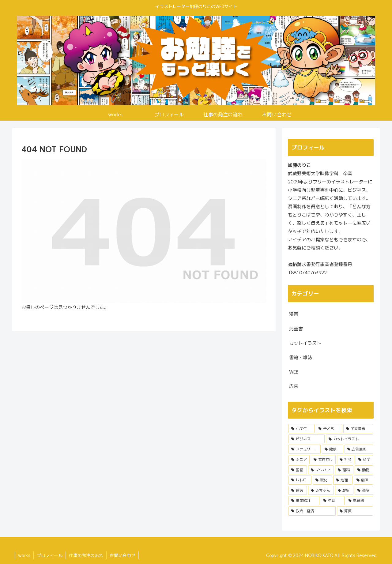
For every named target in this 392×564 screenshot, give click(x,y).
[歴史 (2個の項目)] (344, 491)
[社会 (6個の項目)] (346, 460)
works (24, 555)
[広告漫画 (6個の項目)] (359, 449)
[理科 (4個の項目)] (344, 470)
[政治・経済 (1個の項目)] (312, 511)
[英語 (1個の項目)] (364, 491)
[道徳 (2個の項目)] (298, 491)
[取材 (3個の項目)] (322, 480)
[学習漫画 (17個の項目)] (358, 429)
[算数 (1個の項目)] (355, 511)
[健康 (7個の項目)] (332, 449)
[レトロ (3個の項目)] (300, 480)
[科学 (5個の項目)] (364, 460)
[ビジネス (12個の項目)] (307, 439)
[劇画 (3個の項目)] (363, 480)
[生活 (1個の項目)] (332, 501)
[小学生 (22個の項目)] (302, 429)
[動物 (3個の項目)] (364, 470)
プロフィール (50, 555)
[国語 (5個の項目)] (298, 470)
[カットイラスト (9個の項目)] (349, 439)
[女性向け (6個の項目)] (323, 460)
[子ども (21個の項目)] (329, 429)
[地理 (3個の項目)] (343, 480)
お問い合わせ (123, 555)
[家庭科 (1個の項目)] (359, 501)
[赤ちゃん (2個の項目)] (321, 491)
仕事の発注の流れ (86, 555)
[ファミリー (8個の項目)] (305, 449)
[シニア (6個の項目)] (299, 460)
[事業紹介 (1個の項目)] (304, 501)
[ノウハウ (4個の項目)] (321, 470)
